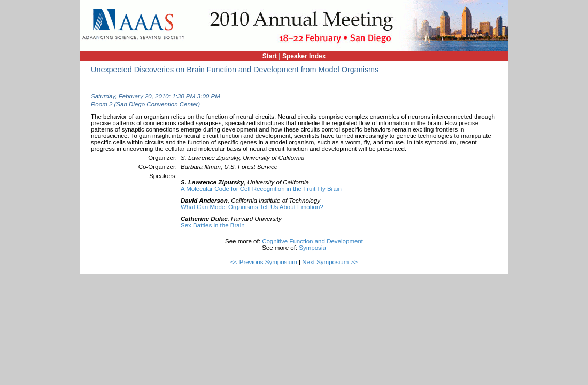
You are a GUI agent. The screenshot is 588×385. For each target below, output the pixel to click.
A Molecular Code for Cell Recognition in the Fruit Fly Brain (261, 189)
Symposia (312, 248)
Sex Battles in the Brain (213, 225)
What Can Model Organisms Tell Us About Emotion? (252, 207)
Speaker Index (304, 56)
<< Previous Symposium (264, 262)
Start (270, 56)
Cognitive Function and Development (312, 241)
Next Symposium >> (330, 262)
